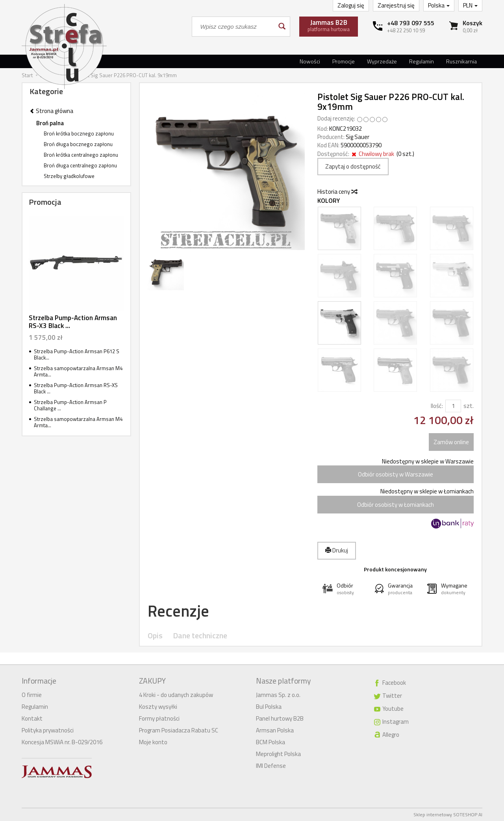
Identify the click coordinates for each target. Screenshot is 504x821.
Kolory (329, 201)
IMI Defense (271, 766)
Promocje (344, 61)
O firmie (32, 695)
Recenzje (178, 611)
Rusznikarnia (461, 61)
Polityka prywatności (48, 730)
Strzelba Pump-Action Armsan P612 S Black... (77, 355)
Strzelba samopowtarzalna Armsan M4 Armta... (78, 372)
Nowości (310, 61)
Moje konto (153, 742)
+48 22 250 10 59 (406, 30)
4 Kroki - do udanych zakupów (176, 695)
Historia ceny (337, 192)
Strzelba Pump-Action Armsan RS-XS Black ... (76, 388)
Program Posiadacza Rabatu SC (179, 730)
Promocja (45, 202)
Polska (439, 5)
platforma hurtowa (329, 25)
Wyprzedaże (382, 61)
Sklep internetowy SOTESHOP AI (448, 815)
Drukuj (337, 550)
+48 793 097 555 (411, 23)
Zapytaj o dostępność (353, 166)
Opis (155, 636)
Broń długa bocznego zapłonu (78, 144)
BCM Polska (271, 742)
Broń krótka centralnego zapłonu (81, 155)
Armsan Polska (275, 730)
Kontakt (32, 718)
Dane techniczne (200, 636)
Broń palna (50, 123)
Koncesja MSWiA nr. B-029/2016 (62, 742)
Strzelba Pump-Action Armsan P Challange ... (70, 405)
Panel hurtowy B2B (280, 718)
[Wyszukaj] (281, 27)
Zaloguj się (351, 5)
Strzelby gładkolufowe (69, 176)
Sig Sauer (358, 137)
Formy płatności (159, 718)
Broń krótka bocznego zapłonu (79, 133)
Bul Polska (269, 707)
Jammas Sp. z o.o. (278, 695)
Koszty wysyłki (158, 707)
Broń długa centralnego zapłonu (80, 165)
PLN (470, 5)
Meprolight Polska (278, 754)
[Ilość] (453, 406)
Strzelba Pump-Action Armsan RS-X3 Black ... (73, 322)
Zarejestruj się (396, 5)
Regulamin (422, 61)
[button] (343, 589)
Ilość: (437, 406)
